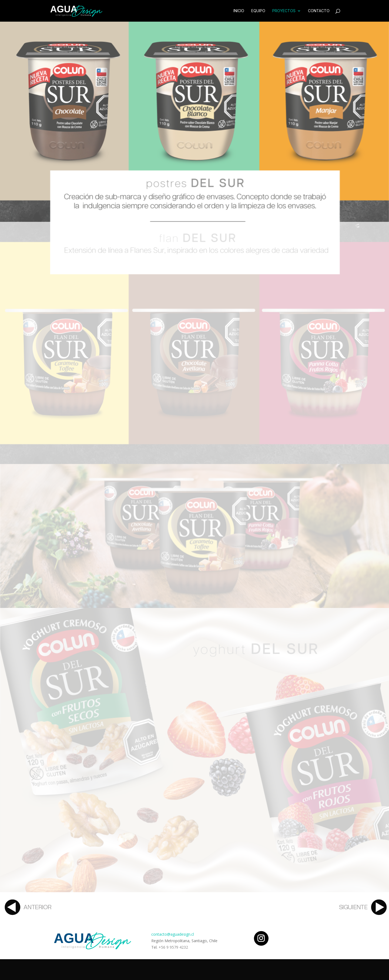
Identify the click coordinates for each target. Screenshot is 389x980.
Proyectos (284, 11)
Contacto (319, 11)
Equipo (258, 11)
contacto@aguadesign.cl (173, 934)
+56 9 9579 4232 (173, 947)
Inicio (239, 11)
